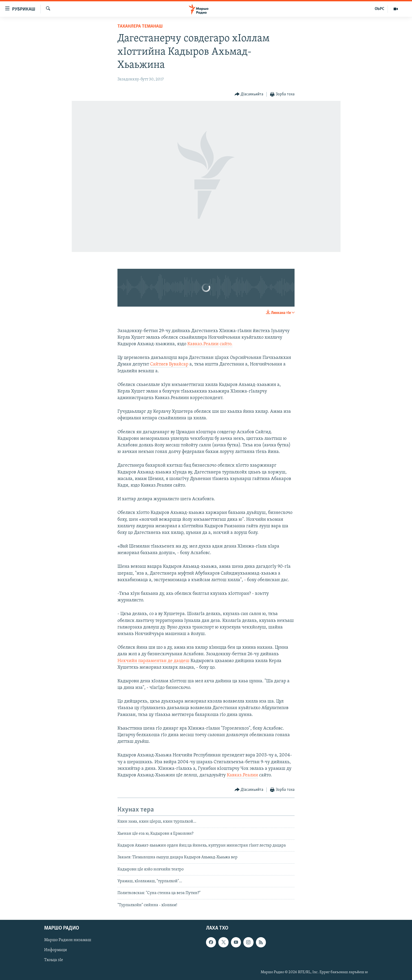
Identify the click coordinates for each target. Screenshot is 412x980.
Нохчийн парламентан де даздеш (153, 661)
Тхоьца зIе (54, 960)
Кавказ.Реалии (242, 775)
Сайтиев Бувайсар (169, 364)
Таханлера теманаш (140, 26)
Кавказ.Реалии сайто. (210, 344)
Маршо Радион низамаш (68, 940)
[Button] (249, 94)
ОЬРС (380, 9)
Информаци (56, 950)
